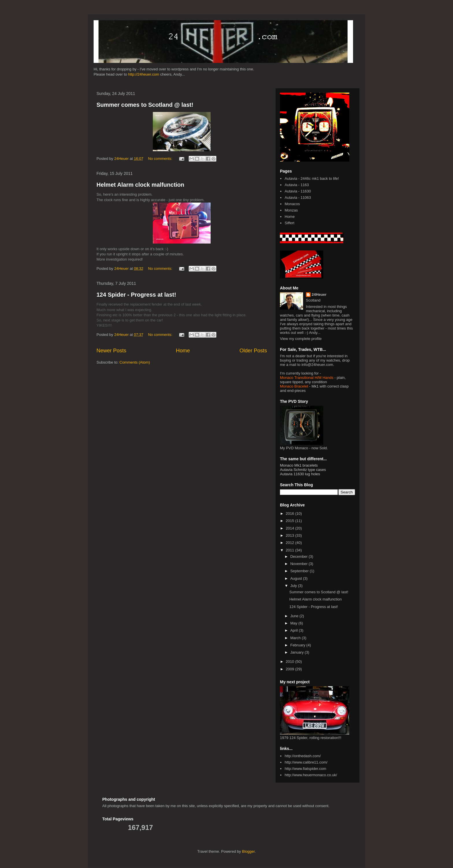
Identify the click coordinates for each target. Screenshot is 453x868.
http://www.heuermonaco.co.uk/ (311, 775)
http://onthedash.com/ (303, 756)
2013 (290, 535)
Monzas (291, 210)
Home (183, 351)
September (300, 571)
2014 (290, 528)
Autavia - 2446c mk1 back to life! (312, 178)
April (295, 630)
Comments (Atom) (135, 362)
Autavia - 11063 (298, 198)
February (298, 645)
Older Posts (253, 351)
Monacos (292, 204)
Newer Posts (111, 351)
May (294, 623)
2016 (290, 513)
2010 (290, 662)
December (300, 556)
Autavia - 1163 (297, 185)
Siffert (289, 223)
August (297, 578)
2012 (290, 543)
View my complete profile (301, 339)
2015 (290, 521)
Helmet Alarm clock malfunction (140, 185)
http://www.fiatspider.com (305, 769)
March (296, 638)
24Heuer (319, 294)
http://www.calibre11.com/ (306, 762)
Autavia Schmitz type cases (303, 470)
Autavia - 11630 (298, 191)
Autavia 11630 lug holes (300, 474)
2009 (290, 669)
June (295, 616)
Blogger (248, 851)
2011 (290, 550)
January (298, 652)
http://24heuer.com (144, 74)
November (300, 564)
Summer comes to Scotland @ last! (145, 105)
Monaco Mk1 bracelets (299, 465)
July (294, 586)
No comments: (161, 159)
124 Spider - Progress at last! (136, 295)
